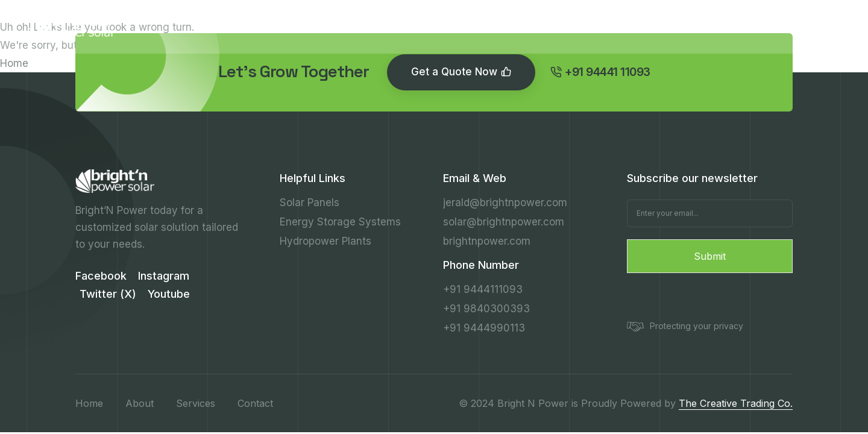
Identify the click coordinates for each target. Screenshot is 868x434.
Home (14, 63)
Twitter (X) (108, 294)
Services (388, 26)
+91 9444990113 (484, 328)
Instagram (164, 276)
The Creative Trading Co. (736, 403)
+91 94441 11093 (781, 27)
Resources (462, 26)
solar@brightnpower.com (504, 222)
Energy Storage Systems (340, 222)
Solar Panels (310, 203)
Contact (536, 26)
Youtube (169, 294)
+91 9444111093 (483, 289)
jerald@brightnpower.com (505, 203)
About (326, 26)
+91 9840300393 (486, 309)
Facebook (101, 276)
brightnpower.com (487, 241)
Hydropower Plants (325, 241)
